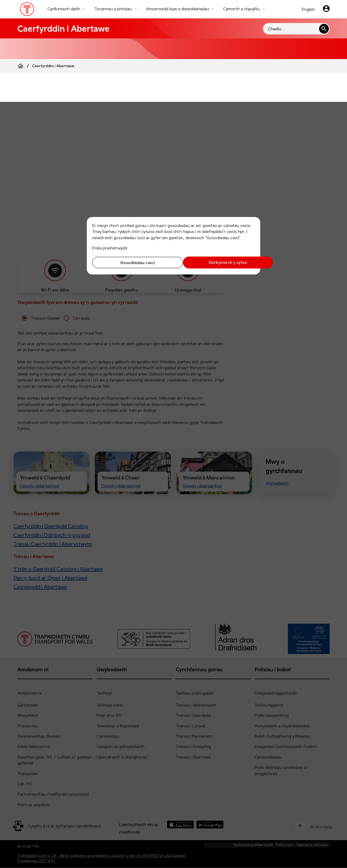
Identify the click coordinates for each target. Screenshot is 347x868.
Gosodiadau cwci (131, 263)
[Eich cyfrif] (326, 9)
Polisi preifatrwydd (110, 248)
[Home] (21, 66)
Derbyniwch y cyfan (216, 262)
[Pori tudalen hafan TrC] (27, 10)
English (308, 9)
